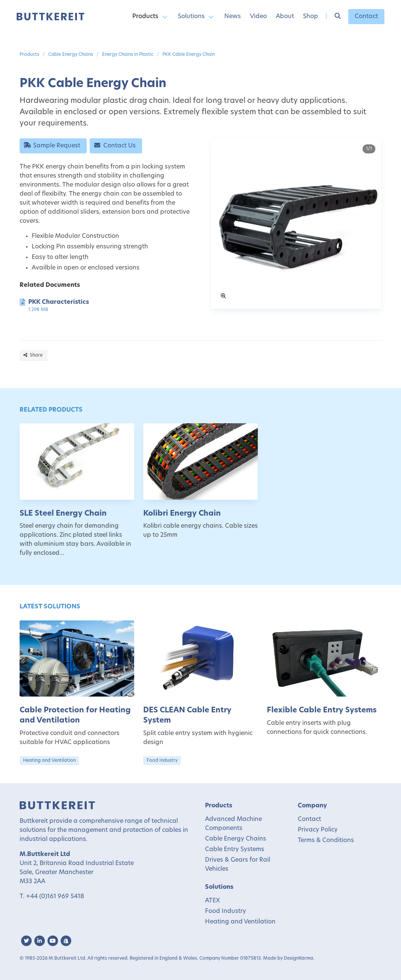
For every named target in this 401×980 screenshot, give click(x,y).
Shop (311, 17)
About (285, 17)
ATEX (213, 901)
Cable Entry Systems (235, 850)
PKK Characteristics (59, 302)
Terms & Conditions (326, 841)
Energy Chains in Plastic (128, 55)
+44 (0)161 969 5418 (55, 897)
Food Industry (162, 761)
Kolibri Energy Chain (182, 514)
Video (258, 17)
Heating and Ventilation (49, 761)
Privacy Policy (318, 830)
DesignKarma (298, 959)
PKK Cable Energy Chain (189, 55)
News (233, 17)
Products (145, 17)
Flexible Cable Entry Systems (322, 710)
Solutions (191, 17)
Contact (366, 17)
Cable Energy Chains (71, 55)
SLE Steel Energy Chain (63, 514)
